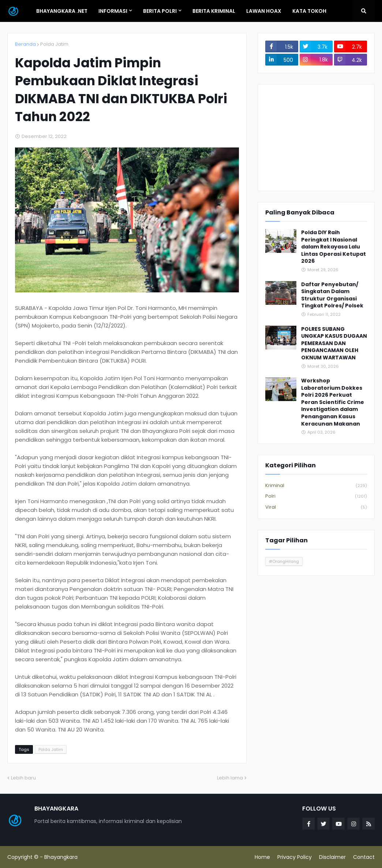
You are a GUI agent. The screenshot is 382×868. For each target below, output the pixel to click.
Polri (316, 496)
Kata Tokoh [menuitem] (309, 11)
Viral (316, 507)
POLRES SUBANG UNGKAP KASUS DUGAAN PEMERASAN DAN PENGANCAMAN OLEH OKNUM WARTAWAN (334, 343)
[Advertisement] (316, 138)
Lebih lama (230, 778)
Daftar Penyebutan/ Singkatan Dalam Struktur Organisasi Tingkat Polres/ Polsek (332, 295)
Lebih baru (23, 778)
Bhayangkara (61, 857)
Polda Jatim (54, 44)
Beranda (25, 44)
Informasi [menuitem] (113, 11)
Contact (364, 857)
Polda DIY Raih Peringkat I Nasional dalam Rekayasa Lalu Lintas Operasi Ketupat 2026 (334, 247)
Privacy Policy (295, 857)
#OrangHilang (284, 561)
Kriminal (316, 486)
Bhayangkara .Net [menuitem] (62, 11)
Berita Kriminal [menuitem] (214, 11)
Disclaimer (332, 857)
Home (262, 857)
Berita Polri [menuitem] (160, 11)
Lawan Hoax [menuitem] (264, 11)
